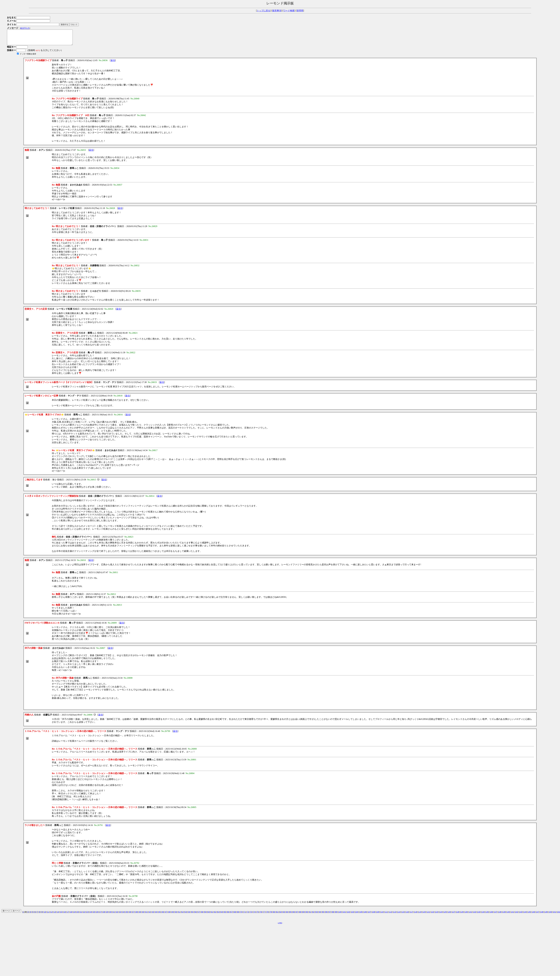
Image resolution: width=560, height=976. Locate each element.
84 (287, 915)
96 (326, 915)
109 (378, 915)
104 (357, 915)
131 (470, 915)
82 (280, 915)
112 (390, 915)
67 (231, 915)
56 (195, 915)
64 (222, 915)
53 (186, 915)
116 (407, 915)
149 (546, 915)
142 (517, 915)
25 (94, 915)
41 (146, 915)
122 (432, 915)
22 (84, 915)
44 (156, 915)
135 (487, 915)
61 (212, 915)
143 (521, 915)
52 (182, 915)
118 (416, 915)
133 (479, 915)
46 (163, 915)
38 (136, 915)
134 (483, 915)
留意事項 (277, 11)
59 (205, 915)
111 (386, 915)
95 (323, 915)
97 (330, 915)
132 (474, 915)
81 (277, 915)
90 (307, 915)
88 (300, 915)
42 (150, 915)
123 (437, 915)
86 (294, 915)
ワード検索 (289, 11)
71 (245, 915)
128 (458, 915)
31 (114, 915)
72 (248, 915)
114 (399, 915)
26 (97, 915)
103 (353, 915)
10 (45, 915)
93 (316, 915)
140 (508, 915)
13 (55, 915)
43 (153, 915)
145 (529, 915)
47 (166, 915)
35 (127, 915)
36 (130, 915)
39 (140, 915)
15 (61, 915)
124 (441, 915)
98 (333, 915)
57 (199, 915)
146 (533, 915)
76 (261, 915)
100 (340, 915)
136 (491, 915)
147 (538, 915)
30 (110, 915)
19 (74, 915)
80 (274, 915)
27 (100, 915)
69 (238, 915)
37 (133, 915)
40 (143, 915)
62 (215, 915)
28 (104, 915)
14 (58, 915)
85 (290, 915)
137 (495, 915)
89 (303, 915)
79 (271, 915)
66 (228, 915)
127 (453, 915)
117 (411, 915)
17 (68, 915)
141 (512, 915)
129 (462, 915)
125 (445, 915)
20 (78, 915)
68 (235, 915)
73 (251, 915)
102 (348, 915)
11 (48, 915)
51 (179, 915)
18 (71, 915)
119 (420, 915)
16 (64, 915)
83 (284, 915)
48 (169, 915)
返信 (113, 63)
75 (258, 915)
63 (218, 915)
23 (87, 915)
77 (264, 915)
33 (120, 915)
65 (225, 915)
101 (344, 915)
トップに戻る (263, 11)
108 (374, 915)
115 (403, 915)
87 (297, 915)
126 (449, 915)
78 (267, 915)
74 (254, 915)
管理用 (300, 11)
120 (424, 915)
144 (525, 915)
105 (361, 915)
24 (91, 915)
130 (466, 915)
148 (542, 915)
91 (310, 915)
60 (209, 915)
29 (107, 915)
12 (51, 915)
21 (81, 915)
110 (382, 915)
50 (176, 915)
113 (395, 915)
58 (202, 915)
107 (369, 915)
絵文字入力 (25, 28)
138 (500, 915)
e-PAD (280, 926)
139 (504, 915)
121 (428, 915)
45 (159, 915)
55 (192, 915)
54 (189, 915)
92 (313, 915)
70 (241, 915)
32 (117, 915)
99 (336, 915)
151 (554, 915)
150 (550, 915)
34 (123, 915)
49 (173, 915)
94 (320, 915)
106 (365, 915)
